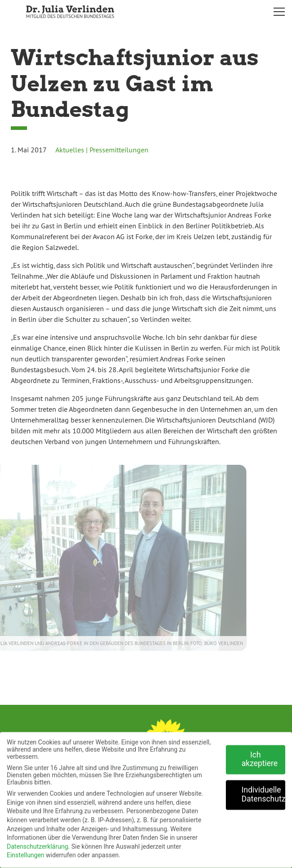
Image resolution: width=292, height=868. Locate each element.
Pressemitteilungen (119, 150)
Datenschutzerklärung (37, 843)
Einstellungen (26, 852)
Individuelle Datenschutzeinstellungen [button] (263, 791)
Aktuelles (70, 150)
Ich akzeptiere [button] (260, 756)
